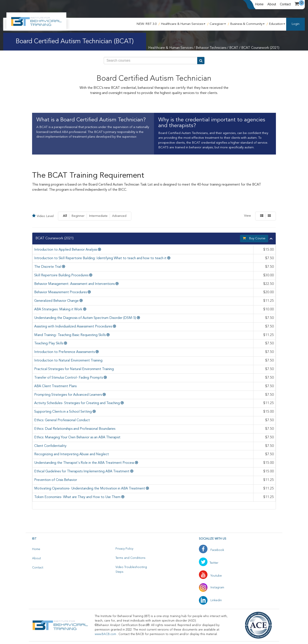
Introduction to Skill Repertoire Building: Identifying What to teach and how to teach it (100, 258)
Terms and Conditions (130, 558)
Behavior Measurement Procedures (61, 292)
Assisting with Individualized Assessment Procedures (73, 327)
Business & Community (247, 24)
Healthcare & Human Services (183, 24)
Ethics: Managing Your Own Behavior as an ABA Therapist (77, 437)
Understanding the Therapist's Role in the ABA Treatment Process (84, 463)
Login (295, 24)
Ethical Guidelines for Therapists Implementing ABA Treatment (82, 471)
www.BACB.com (106, 634)
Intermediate (98, 216)
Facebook (212, 550)
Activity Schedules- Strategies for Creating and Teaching (77, 403)
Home (259, 4)
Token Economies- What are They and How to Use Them (77, 497)
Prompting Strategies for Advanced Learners (68, 395)
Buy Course (254, 238)
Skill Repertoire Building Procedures (61, 275)
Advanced (119, 216)
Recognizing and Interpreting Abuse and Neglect (72, 454)
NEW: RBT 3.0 (147, 24)
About (272, 4)
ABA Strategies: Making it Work (58, 309)
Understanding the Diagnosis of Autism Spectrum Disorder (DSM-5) (85, 318)
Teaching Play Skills (49, 344)
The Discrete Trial (48, 267)
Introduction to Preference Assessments (64, 352)
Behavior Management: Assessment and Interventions (74, 284)
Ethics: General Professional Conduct (62, 420)
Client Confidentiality (50, 446)
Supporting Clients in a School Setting (63, 412)
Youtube (210, 576)
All (65, 216)
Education (277, 24)
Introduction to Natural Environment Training (68, 361)
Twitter (209, 563)
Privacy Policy (124, 549)
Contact (285, 4)
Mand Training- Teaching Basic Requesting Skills (70, 335)
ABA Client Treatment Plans (55, 386)
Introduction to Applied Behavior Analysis (66, 250)
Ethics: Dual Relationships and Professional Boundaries (75, 429)
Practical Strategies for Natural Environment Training (74, 369)
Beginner (78, 216)
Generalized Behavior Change (56, 301)
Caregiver (218, 24)
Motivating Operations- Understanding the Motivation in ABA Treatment (90, 489)
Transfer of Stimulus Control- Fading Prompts (69, 378)
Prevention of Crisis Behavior (56, 480)
